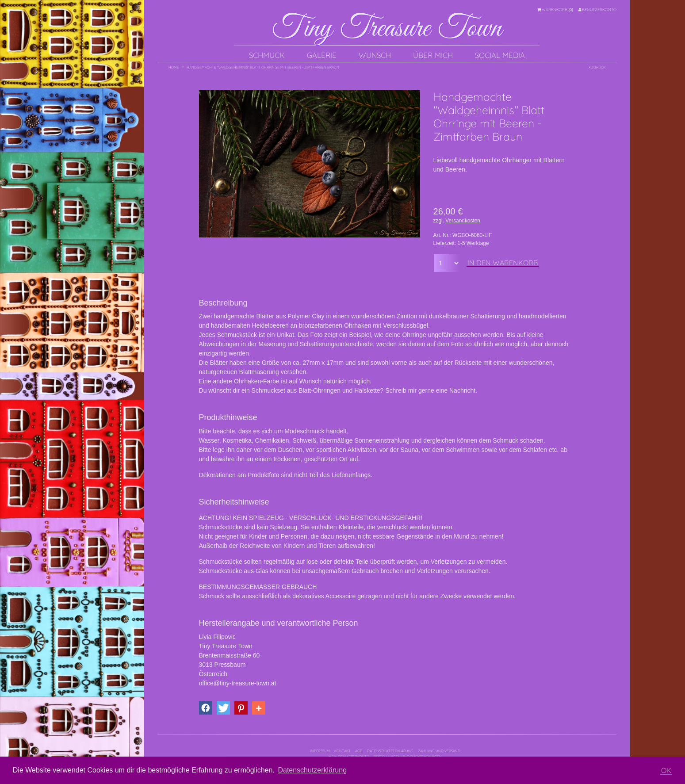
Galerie (322, 55)
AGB (359, 751)
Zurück (597, 67)
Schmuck (267, 55)
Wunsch (375, 55)
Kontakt (342, 751)
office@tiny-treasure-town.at (238, 683)
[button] (206, 708)
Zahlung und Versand (439, 751)
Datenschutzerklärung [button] (312, 770)
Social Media (500, 55)
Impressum (320, 751)
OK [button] (666, 770)
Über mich (433, 55)
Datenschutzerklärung (390, 751)
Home (174, 67)
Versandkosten (463, 221)
